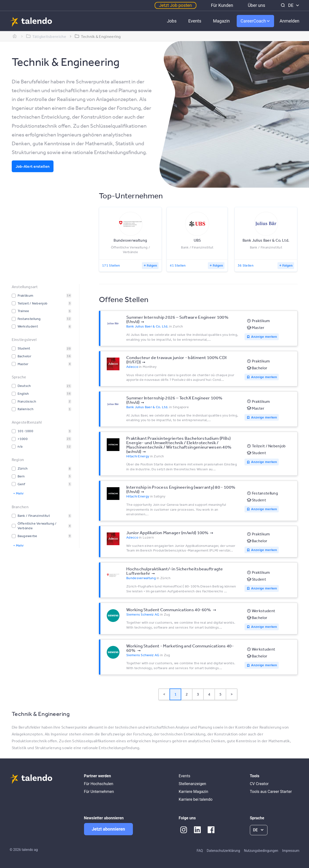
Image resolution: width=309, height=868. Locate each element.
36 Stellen (246, 265)
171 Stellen (111, 265)
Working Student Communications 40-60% (169, 609)
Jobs (172, 21)
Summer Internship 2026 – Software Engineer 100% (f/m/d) (177, 319)
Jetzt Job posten (175, 5)
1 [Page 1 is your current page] (176, 694)
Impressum (291, 851)
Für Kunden (222, 5)
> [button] (232, 694)
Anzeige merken (264, 337)
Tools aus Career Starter (271, 792)
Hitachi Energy (138, 456)
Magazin (221, 21)
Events (195, 21)
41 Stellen (178, 265)
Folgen (152, 265)
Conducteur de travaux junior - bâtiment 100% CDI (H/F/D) (176, 360)
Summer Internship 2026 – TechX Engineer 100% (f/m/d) (174, 400)
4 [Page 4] (209, 694)
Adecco (132, 367)
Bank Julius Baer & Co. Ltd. (147, 326)
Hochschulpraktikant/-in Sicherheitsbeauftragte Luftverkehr (175, 571)
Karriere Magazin (194, 792)
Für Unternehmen (99, 792)
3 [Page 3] (198, 694)
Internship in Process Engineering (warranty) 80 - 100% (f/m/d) (181, 489)
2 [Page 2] (187, 694)
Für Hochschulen (99, 784)
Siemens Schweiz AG (143, 614)
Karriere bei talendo (196, 799)
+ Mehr (18, 493)
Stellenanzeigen (192, 784)
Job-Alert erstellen (33, 166)
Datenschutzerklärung (223, 851)
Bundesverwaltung (141, 578)
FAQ (200, 851)
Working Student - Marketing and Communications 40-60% (180, 648)
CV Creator (259, 784)
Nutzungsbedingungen (261, 851)
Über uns (256, 5)
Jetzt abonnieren (108, 829)
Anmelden (289, 21)
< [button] (164, 694)
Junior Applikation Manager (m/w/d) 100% (167, 532)
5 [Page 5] (220, 694)
